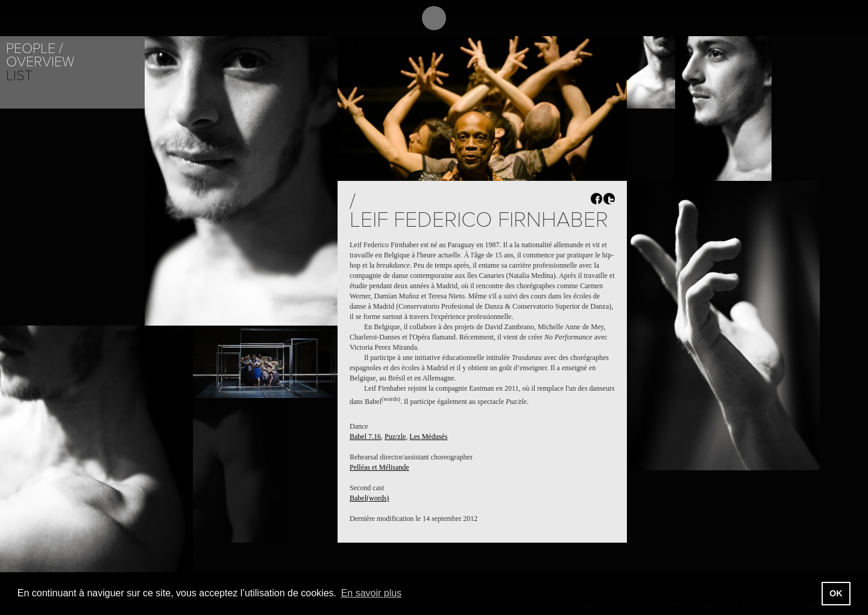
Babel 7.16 (365, 437)
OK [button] (836, 593)
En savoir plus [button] (372, 593)
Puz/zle (395, 437)
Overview (40, 62)
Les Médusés (428, 437)
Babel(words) (369, 498)
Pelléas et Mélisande (379, 467)
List (19, 76)
